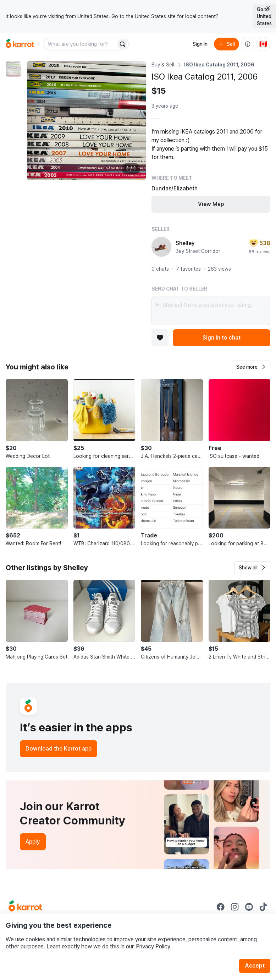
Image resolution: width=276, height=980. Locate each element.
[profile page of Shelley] (161, 247)
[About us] (248, 44)
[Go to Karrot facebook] (221, 907)
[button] (251, 367)
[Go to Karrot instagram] (235, 907)
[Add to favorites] (160, 338)
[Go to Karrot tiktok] (263, 907)
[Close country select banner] (268, 8)
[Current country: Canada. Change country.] (263, 44)
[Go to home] (20, 44)
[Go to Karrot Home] (25, 907)
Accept (255, 966)
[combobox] (81, 44)
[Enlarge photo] (86, 121)
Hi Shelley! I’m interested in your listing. (211, 311)
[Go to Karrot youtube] (249, 907)
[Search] (122, 44)
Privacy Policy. (154, 946)
